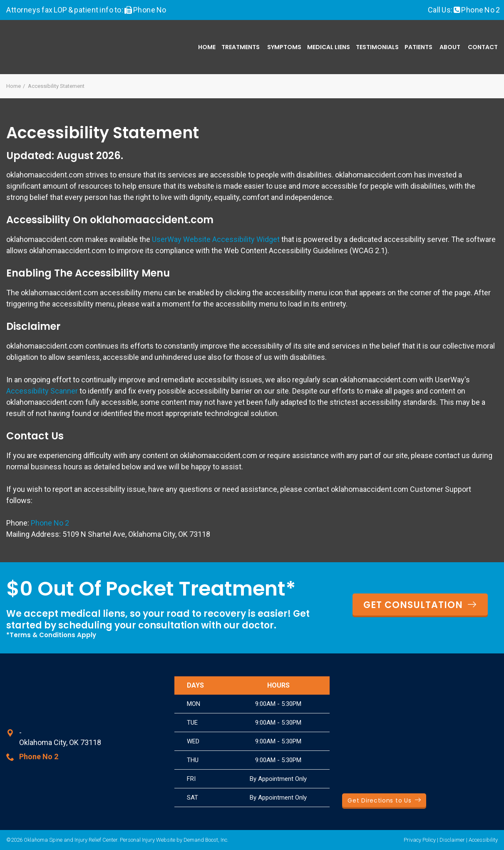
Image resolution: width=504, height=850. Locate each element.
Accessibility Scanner (42, 391)
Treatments (241, 47)
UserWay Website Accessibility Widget (216, 239)
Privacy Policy (420, 840)
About (450, 47)
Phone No (149, 10)
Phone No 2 (480, 10)
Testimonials (377, 47)
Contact (483, 47)
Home (207, 47)
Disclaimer (452, 840)
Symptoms (284, 47)
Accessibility (483, 840)
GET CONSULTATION (420, 605)
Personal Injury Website (148, 840)
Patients (418, 47)
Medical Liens (329, 47)
